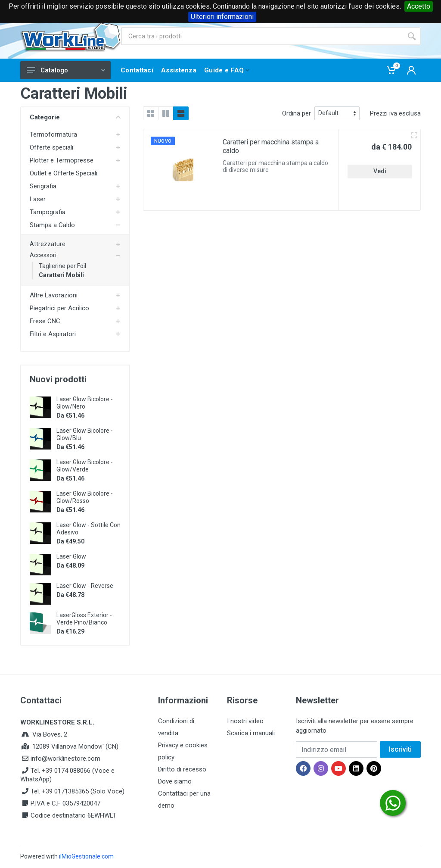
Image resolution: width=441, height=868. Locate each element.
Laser (38, 199)
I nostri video (245, 721)
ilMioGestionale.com (86, 856)
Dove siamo (175, 781)
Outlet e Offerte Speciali (64, 173)
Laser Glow (71, 556)
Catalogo (66, 70)
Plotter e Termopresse (62, 160)
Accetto (419, 6)
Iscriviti (400, 749)
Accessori (43, 255)
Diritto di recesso (182, 769)
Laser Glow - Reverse (85, 586)
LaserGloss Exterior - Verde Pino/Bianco (84, 619)
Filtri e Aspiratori (53, 334)
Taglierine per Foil (62, 266)
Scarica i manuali (251, 733)
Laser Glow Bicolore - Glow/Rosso (85, 497)
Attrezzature (48, 244)
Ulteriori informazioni (222, 17)
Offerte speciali (51, 147)
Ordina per (297, 113)
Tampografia (48, 212)
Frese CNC (45, 321)
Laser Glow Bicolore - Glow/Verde (85, 466)
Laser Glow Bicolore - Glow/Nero (85, 403)
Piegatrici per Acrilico (59, 308)
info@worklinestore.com (65, 759)
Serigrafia (43, 186)
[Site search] (262, 36)
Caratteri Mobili (61, 275)
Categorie (75, 117)
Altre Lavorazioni (54, 295)
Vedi (380, 171)
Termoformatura (53, 134)
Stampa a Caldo (52, 225)
